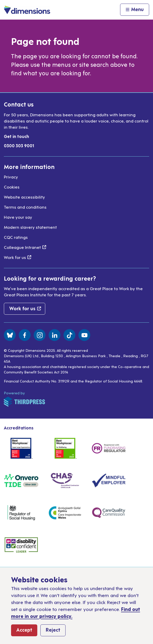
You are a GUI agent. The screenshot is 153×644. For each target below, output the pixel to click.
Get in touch (16, 136)
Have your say (18, 217)
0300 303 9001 (19, 145)
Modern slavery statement (30, 227)
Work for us (18, 257)
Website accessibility (24, 197)
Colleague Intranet (25, 247)
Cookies (12, 187)
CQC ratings (16, 237)
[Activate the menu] (135, 10)
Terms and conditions (25, 207)
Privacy (11, 177)
